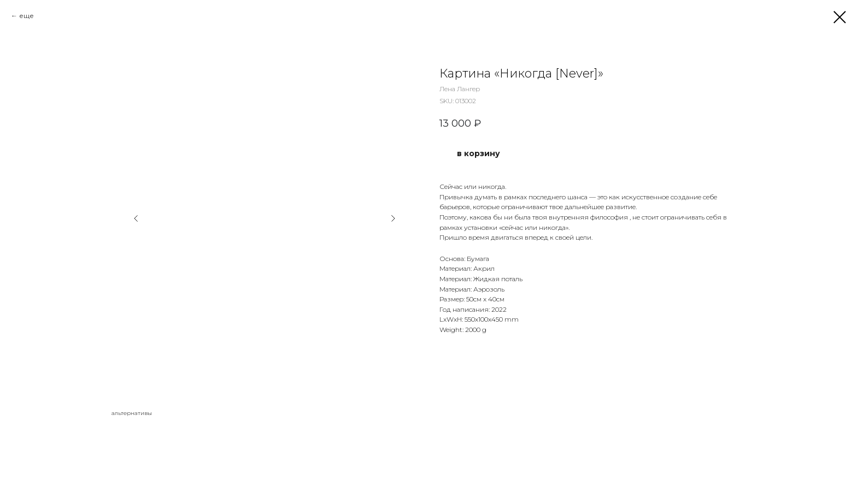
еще (27, 16)
